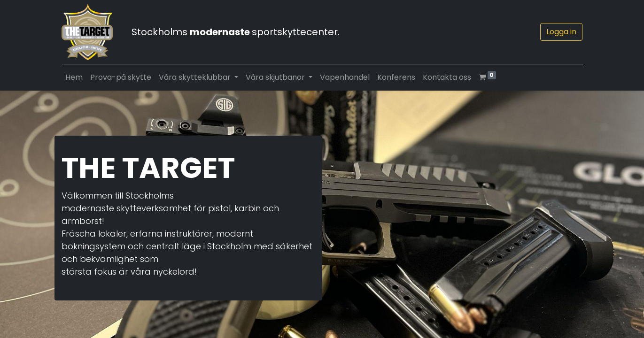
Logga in (561, 32)
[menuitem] (74, 77)
